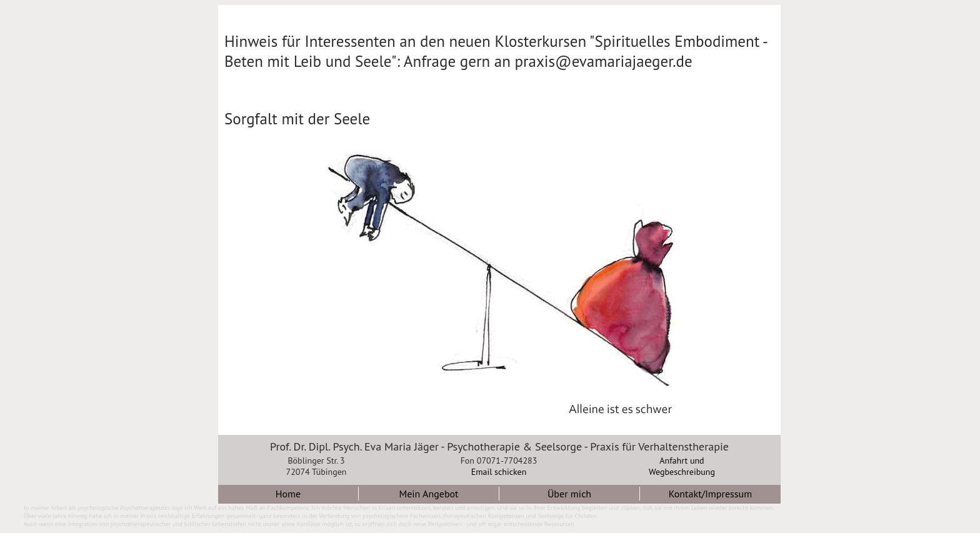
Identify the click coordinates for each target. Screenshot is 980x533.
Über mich (569, 494)
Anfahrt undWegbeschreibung (682, 466)
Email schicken (499, 472)
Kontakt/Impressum (710, 494)
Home (288, 494)
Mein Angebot (428, 494)
